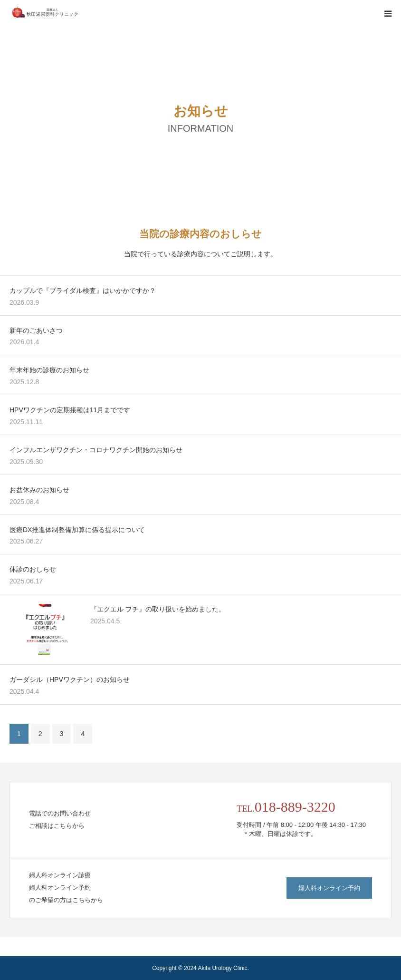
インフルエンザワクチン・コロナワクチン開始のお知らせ (96, 450)
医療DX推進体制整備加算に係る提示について (77, 530)
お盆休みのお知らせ (39, 490)
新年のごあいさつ (36, 330)
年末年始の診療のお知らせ (49, 370)
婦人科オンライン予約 (329, 888)
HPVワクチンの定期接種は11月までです (70, 410)
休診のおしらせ (33, 569)
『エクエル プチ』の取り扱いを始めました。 (158, 609)
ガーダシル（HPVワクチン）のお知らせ (70, 679)
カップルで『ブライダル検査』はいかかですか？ (83, 291)
